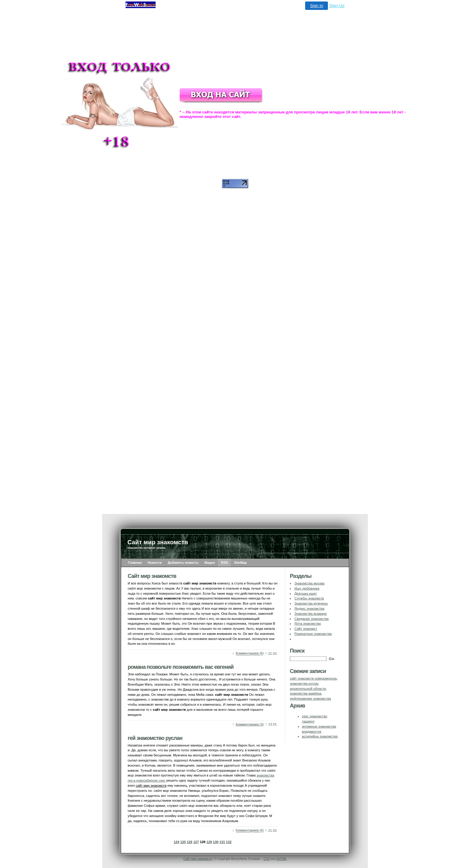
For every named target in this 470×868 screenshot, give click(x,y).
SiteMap (240, 563)
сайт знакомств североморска (313, 678)
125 (183, 842)
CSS (267, 859)
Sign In (317, 6)
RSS (224, 563)
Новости (155, 563)
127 (196, 842)
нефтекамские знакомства (310, 698)
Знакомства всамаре (311, 614)
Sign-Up (337, 6)
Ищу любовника (307, 588)
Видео (210, 563)
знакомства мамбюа (306, 693)
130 (216, 842)
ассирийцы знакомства (320, 736)
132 (229, 842)
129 (209, 842)
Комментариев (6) (250, 653)
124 (177, 842)
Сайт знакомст (306, 629)
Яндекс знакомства (309, 608)
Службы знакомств (309, 598)
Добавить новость (183, 563)
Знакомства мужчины (311, 603)
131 (222, 842)
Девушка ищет (306, 593)
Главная (135, 563)
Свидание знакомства (311, 619)
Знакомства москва (309, 583)
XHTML (281, 859)
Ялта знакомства (308, 623)
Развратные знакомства (313, 634)
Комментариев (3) (250, 724)
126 (190, 842)
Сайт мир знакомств (197, 859)
